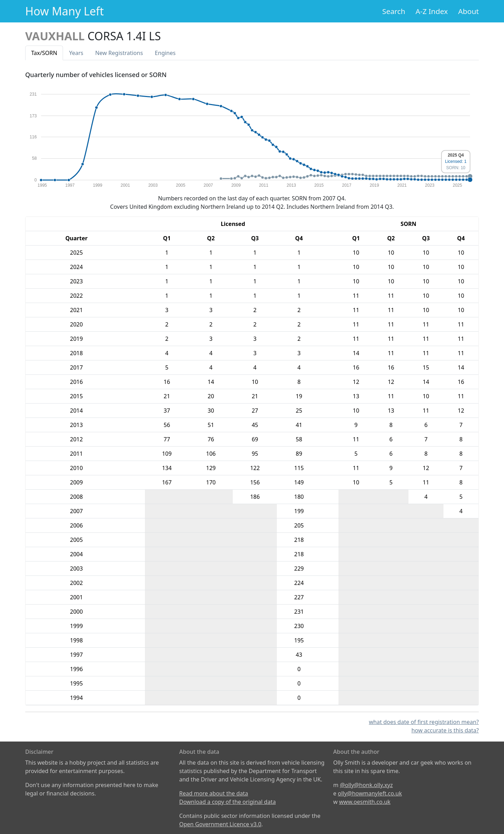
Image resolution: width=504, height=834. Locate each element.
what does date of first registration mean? (424, 722)
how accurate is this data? (445, 730)
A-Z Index (432, 11)
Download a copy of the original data (227, 802)
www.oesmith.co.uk (365, 802)
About (468, 11)
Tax (44, 53)
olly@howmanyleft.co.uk (370, 793)
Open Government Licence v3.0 (220, 824)
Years (76, 53)
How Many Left (65, 11)
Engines (165, 53)
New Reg (119, 53)
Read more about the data (214, 793)
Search (394, 11)
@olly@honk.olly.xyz (366, 785)
